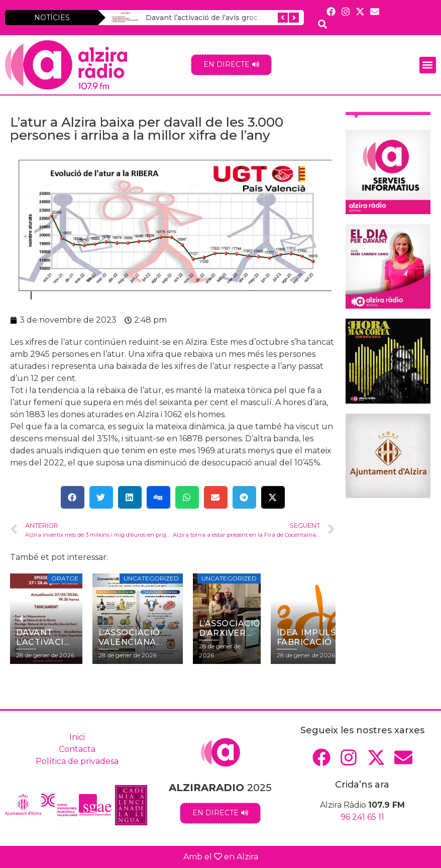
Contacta (77, 749)
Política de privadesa (77, 761)
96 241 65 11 (362, 817)
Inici (77, 737)
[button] (428, 65)
